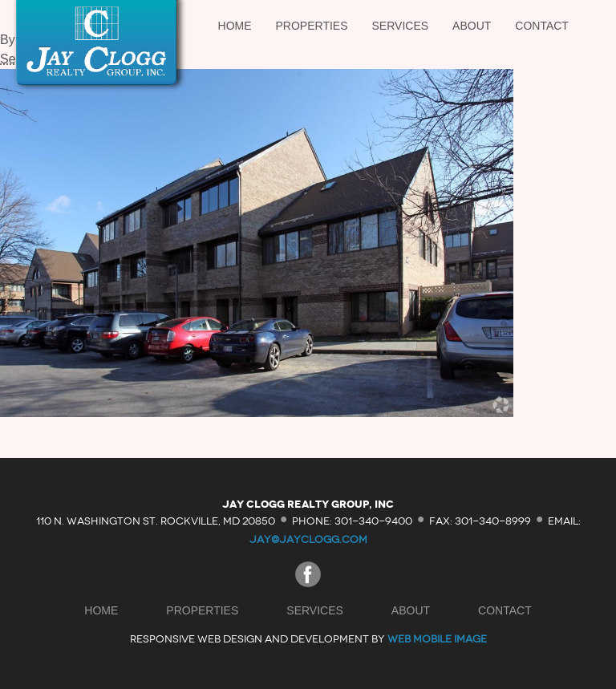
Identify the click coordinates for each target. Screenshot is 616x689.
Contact (542, 26)
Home (235, 26)
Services (401, 26)
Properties (312, 26)
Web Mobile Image (437, 639)
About (472, 26)
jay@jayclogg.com (308, 539)
